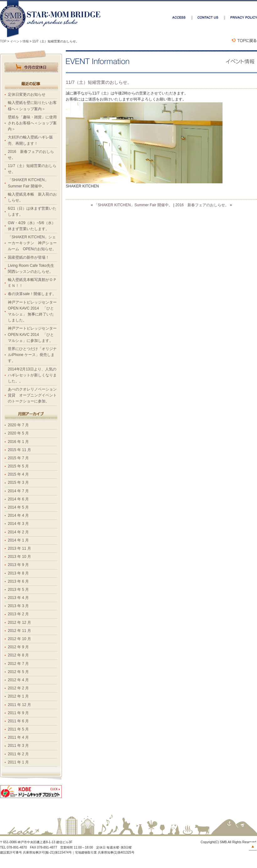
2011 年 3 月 (18, 746)
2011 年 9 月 (18, 713)
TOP (3, 41)
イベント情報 (19, 41)
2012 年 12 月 (19, 623)
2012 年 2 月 (18, 688)
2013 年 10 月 (19, 557)
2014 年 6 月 (18, 499)
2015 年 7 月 (18, 458)
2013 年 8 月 (18, 573)
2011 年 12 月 (19, 705)
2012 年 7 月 (18, 664)
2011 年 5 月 (18, 729)
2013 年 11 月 (19, 548)
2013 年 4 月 (18, 598)
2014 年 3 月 (18, 524)
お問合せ (209, 18)
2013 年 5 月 (18, 590)
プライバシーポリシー (241, 18)
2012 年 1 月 (18, 696)
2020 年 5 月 (18, 433)
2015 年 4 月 (18, 474)
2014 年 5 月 (18, 507)
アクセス (182, 18)
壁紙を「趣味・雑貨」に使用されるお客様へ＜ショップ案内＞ (32, 123)
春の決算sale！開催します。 (32, 294)
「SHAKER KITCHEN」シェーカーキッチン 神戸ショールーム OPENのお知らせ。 (32, 243)
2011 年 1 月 (18, 762)
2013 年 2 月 (18, 614)
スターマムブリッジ (50, 19)
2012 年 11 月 (19, 631)
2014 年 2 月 (18, 532)
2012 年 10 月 (19, 639)
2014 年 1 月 (18, 540)
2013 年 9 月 (18, 565)
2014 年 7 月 (18, 491)
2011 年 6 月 (18, 721)
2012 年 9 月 (18, 647)
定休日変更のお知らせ (27, 94)
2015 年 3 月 (18, 483)
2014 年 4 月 (18, 515)
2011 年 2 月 (18, 754)
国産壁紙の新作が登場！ (29, 257)
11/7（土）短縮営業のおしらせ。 (99, 82)
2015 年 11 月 (19, 450)
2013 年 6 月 (18, 581)
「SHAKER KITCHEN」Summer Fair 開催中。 (133, 205)
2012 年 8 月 (18, 655)
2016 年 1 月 (18, 442)
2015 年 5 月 (18, 466)
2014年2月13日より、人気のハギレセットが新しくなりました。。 (32, 375)
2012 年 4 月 (18, 680)
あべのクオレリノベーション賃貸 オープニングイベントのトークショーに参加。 (32, 395)
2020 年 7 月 (18, 425)
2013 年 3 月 (18, 606)
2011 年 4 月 (18, 737)
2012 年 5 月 (18, 672)
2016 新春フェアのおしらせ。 (202, 205)
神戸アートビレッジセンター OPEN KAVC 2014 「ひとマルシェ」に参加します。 (34, 334)
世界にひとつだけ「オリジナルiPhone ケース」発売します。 (32, 355)
